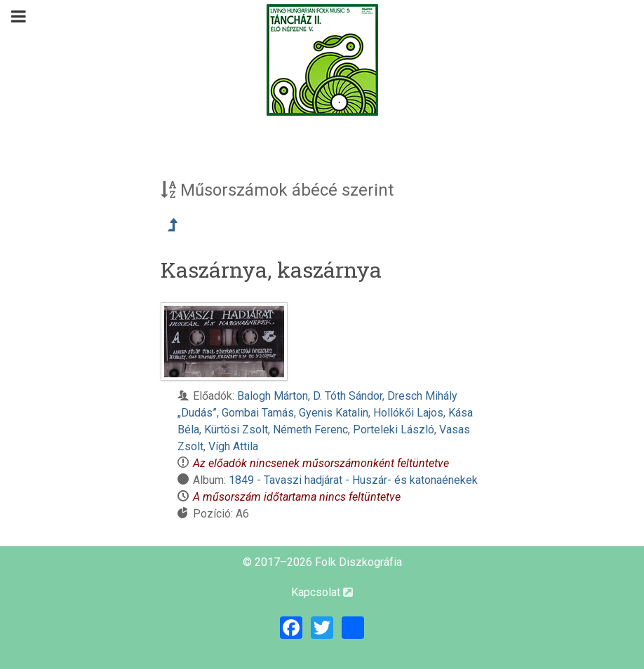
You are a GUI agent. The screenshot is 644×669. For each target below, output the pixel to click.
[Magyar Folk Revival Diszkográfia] (322, 60)
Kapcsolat (322, 592)
